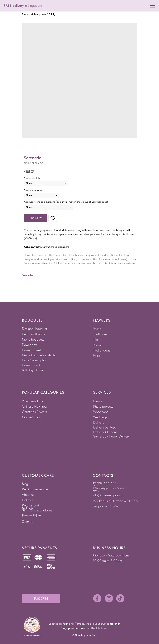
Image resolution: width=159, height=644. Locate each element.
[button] (41, 599)
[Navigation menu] (152, 6)
